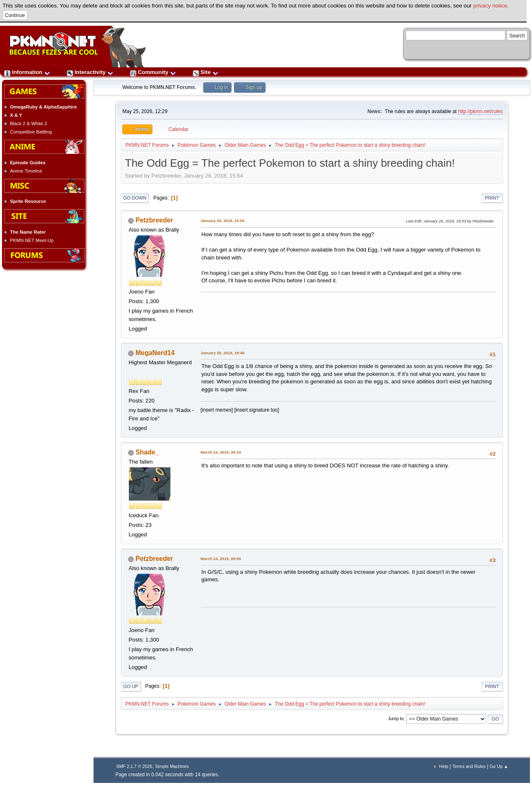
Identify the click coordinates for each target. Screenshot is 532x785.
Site (206, 72)
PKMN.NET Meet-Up (32, 240)
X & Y (16, 115)
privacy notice (490, 6)
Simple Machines (172, 766)
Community (153, 72)
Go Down (135, 198)
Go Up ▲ (499, 766)
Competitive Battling (31, 132)
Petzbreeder (154, 220)
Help (444, 766)
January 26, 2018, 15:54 (223, 221)
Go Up (131, 686)
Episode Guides (28, 163)
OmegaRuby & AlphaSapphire (43, 107)
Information (27, 72)
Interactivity (90, 72)
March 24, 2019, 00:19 (221, 452)
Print (492, 198)
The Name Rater (28, 232)
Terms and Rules (469, 766)
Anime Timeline (26, 171)
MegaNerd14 (155, 353)
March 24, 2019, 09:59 (221, 559)
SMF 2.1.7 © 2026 (134, 766)
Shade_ (147, 452)
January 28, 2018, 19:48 (223, 353)
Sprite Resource (28, 201)
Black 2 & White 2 (28, 123)
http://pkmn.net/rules (480, 111)
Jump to (396, 719)
